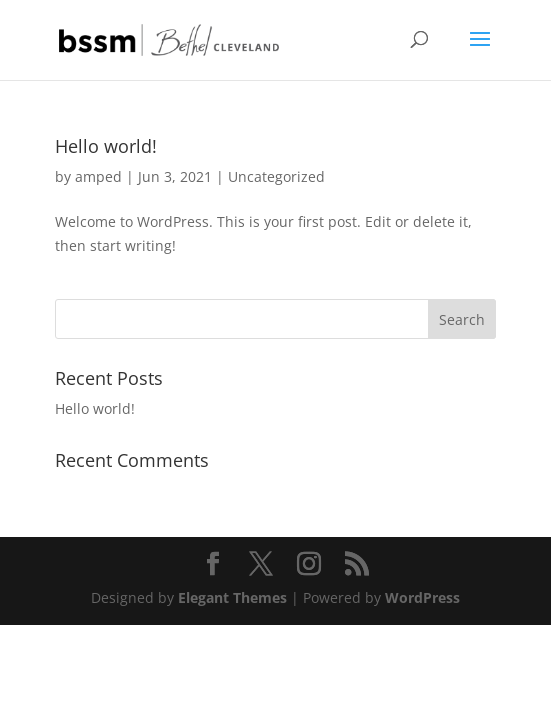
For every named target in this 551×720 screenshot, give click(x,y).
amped (98, 176)
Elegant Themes (232, 597)
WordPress (422, 597)
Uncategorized (276, 176)
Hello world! (106, 146)
